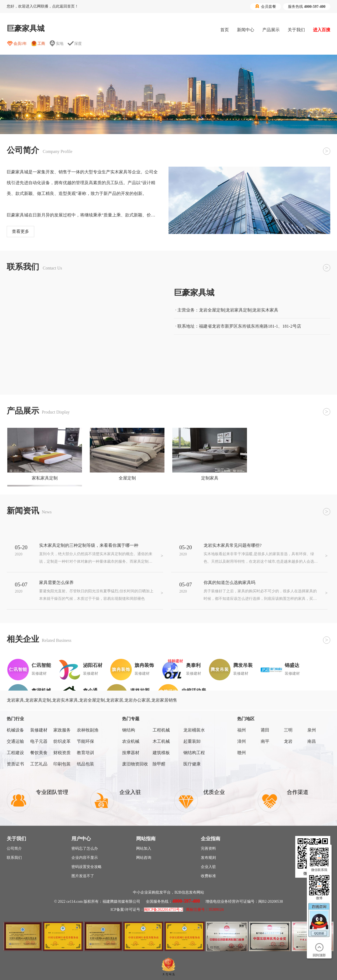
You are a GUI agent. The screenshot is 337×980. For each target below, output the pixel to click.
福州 (242, 730)
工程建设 (15, 753)
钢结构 (129, 730)
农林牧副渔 (88, 730)
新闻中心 (246, 30)
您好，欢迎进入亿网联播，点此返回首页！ (43, 6)
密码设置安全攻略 (87, 867)
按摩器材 (131, 753)
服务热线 (307, 7)
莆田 (265, 730)
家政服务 (62, 730)
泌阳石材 (93, 665)
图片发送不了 (83, 876)
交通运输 (15, 741)
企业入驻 (208, 867)
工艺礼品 (39, 764)
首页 (225, 30)
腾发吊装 (243, 665)
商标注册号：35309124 (205, 910)
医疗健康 (192, 764)
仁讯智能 (41, 665)
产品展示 (271, 30)
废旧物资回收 (135, 764)
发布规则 (208, 858)
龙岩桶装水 (194, 730)
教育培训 (85, 753)
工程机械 (161, 730)
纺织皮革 (62, 741)
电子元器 (39, 741)
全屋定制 (127, 478)
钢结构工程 (194, 753)
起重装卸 (192, 741)
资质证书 (15, 764)
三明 (288, 730)
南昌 (312, 741)
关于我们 (296, 30)
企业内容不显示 (85, 858)
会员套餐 (266, 6)
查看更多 (20, 231)
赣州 (242, 753)
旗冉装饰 (144, 665)
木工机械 (161, 741)
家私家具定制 (45, 478)
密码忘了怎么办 (85, 848)
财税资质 (62, 753)
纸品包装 (85, 764)
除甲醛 (159, 764)
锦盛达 (292, 665)
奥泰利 (193, 665)
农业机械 (131, 741)
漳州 (242, 741)
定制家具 (210, 478)
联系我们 (14, 858)
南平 (265, 741)
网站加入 (144, 848)
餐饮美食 (39, 753)
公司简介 (14, 848)
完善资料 (208, 848)
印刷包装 (62, 764)
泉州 (312, 730)
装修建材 (39, 730)
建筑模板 (161, 753)
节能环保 (85, 741)
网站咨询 (144, 858)
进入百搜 (322, 30)
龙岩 (288, 741)
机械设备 (15, 730)
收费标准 (208, 876)
